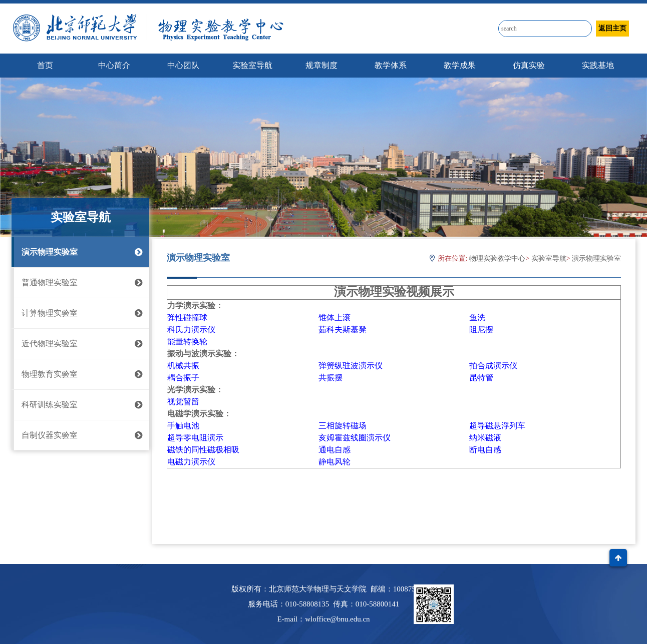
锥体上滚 (335, 317)
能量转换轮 (187, 342)
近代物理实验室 (80, 344)
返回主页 (612, 28)
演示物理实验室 (80, 252)
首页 (45, 65)
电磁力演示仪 (191, 462)
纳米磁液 (485, 438)
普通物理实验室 (80, 283)
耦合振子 (183, 378)
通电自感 (335, 450)
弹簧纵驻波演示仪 (351, 366)
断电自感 (485, 450)
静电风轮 (335, 462)
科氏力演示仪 (191, 330)
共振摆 (331, 378)
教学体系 (391, 65)
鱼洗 (477, 317)
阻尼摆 (481, 330)
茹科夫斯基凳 (343, 330)
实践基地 (598, 65)
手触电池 (183, 426)
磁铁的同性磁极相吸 (203, 450)
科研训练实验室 (80, 405)
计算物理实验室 (80, 313)
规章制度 (321, 65)
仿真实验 (529, 65)
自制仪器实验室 (80, 435)
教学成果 (460, 65)
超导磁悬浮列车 (497, 426)
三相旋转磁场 (343, 426)
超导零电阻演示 (195, 438)
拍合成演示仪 (493, 366)
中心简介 (114, 65)
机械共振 (183, 366)
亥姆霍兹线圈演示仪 (355, 438)
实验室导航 (252, 65)
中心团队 (183, 65)
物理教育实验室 (80, 374)
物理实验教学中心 (497, 258)
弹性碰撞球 (187, 317)
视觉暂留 (183, 402)
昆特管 (481, 378)
